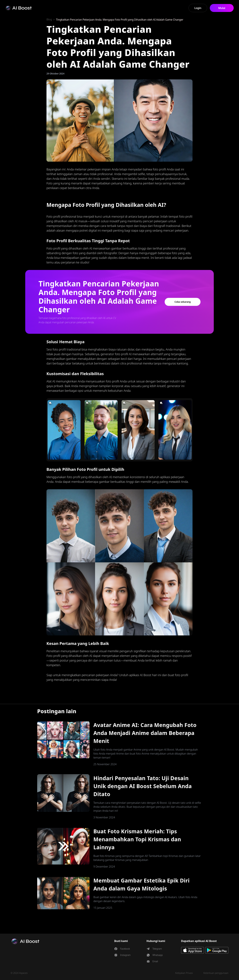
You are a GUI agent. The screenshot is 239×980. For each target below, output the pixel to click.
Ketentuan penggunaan (216, 973)
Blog (49, 20)
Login (198, 8)
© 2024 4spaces (19, 973)
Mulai (222, 8)
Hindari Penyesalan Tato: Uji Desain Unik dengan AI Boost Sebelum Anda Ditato (143, 786)
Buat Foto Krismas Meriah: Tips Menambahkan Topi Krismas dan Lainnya (137, 839)
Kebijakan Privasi (184, 973)
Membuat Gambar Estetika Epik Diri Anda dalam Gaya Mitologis (142, 884)
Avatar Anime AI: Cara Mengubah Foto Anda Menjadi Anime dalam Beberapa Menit (145, 733)
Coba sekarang (183, 302)
